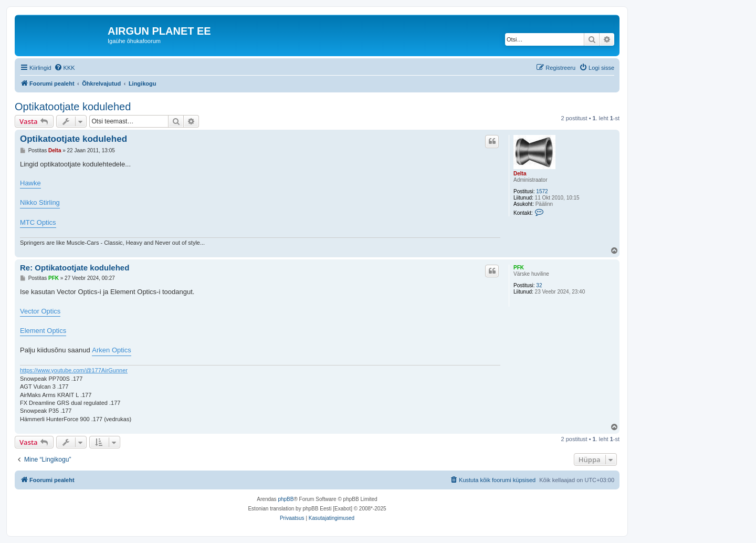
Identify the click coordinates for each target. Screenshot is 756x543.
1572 (542, 191)
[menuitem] (65, 68)
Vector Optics (40, 311)
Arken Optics (111, 350)
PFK (519, 268)
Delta (520, 174)
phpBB (286, 499)
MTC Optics (38, 222)
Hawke (30, 183)
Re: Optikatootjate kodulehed (75, 268)
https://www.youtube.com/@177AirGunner (74, 370)
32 (539, 285)
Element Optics (43, 331)
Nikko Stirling (40, 202)
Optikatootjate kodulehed (73, 107)
